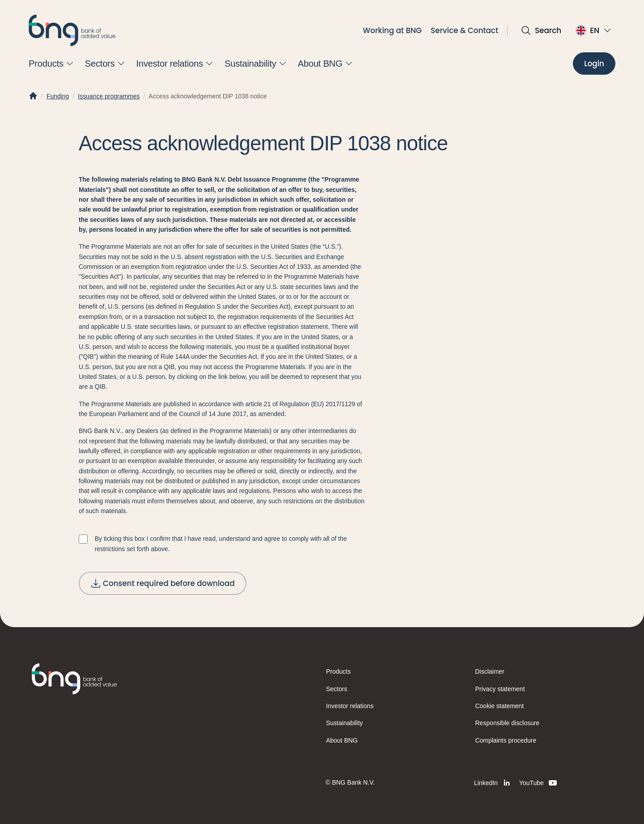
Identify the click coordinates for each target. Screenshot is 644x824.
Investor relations (350, 706)
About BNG (342, 740)
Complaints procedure (506, 740)
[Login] (594, 64)
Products (338, 671)
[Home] (33, 96)
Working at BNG (392, 30)
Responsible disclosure (508, 723)
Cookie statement (500, 706)
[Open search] (541, 30)
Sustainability (344, 723)
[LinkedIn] (493, 783)
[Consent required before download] (163, 583)
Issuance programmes (109, 96)
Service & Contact (464, 30)
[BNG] (72, 30)
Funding (58, 96)
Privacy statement (500, 689)
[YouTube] (539, 783)
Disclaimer (490, 671)
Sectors (337, 689)
